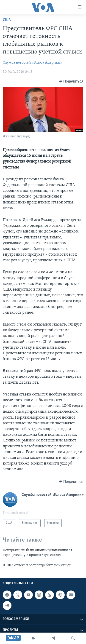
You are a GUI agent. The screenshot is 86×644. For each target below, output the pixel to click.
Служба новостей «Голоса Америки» (33, 63)
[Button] (71, 81)
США (7, 20)
